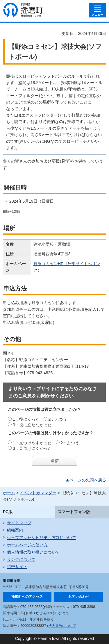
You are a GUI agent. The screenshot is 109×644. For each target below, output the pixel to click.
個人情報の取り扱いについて (33, 552)
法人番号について (62, 626)
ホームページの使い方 (27, 545)
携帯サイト (17, 567)
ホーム (9, 493)
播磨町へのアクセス (27, 597)
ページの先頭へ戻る (88, 480)
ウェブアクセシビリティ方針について (42, 538)
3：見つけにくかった (32, 448)
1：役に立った (26, 419)
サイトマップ (19, 523)
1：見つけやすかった (32, 443)
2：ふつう (58, 419)
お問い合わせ (79, 597)
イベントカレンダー (38, 493)
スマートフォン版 (74, 512)
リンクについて (21, 559)
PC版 (8, 512)
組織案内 (15, 530)
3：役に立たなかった (32, 425)
